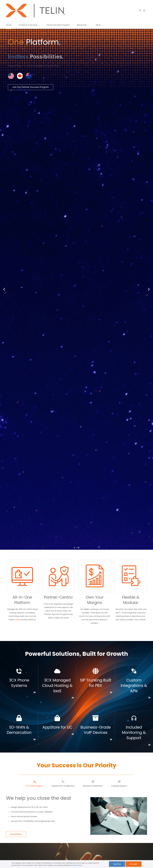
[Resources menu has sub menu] (83, 25)
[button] (140, 11)
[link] (20, 72)
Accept (134, 864)
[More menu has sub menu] (129, 25)
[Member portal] (144, 10)
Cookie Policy (77, 865)
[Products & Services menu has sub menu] (29, 25)
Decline (117, 864)
